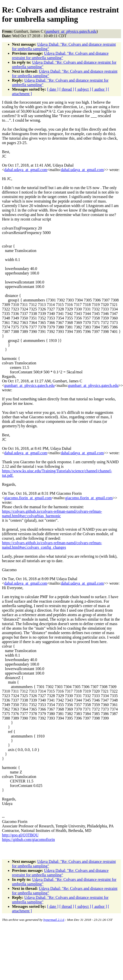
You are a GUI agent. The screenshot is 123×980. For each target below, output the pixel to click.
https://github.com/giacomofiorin (28, 840)
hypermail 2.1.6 (54, 920)
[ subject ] (83, 89)
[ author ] (100, 89)
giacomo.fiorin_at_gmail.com (28, 498)
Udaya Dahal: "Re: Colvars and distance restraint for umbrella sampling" (60, 56)
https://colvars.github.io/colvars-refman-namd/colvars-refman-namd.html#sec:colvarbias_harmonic (52, 514)
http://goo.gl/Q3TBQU (20, 835)
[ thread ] (67, 89)
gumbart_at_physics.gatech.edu (29, 385)
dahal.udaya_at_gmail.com (26, 170)
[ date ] (53, 89)
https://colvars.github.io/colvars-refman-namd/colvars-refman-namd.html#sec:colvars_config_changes (52, 545)
